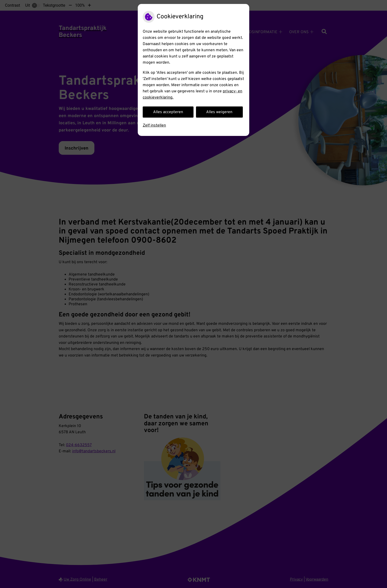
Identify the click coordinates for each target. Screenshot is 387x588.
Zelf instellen (154, 126)
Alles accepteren (168, 112)
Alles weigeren (219, 112)
